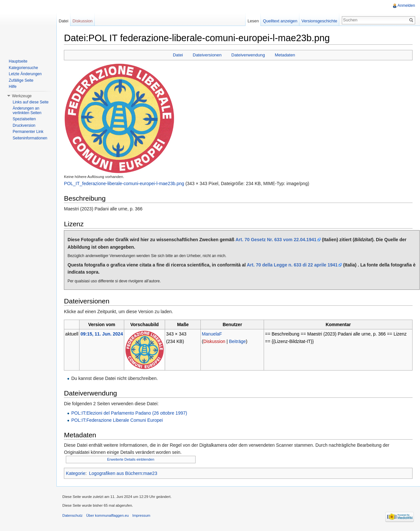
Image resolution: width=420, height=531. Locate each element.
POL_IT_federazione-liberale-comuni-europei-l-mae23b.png (125, 183)
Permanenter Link (28, 132)
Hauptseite (18, 61)
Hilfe (13, 87)
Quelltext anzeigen (280, 21)
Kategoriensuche (23, 68)
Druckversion (24, 125)
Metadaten (285, 55)
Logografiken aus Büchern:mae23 (124, 473)
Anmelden (406, 6)
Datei (178, 55)
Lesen (253, 21)
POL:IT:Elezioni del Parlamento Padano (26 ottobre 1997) (130, 413)
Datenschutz (74, 516)
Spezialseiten (24, 119)
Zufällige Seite (21, 80)
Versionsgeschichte (319, 21)
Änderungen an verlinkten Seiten (27, 111)
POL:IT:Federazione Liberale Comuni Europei (118, 420)
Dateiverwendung (249, 55)
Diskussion (215, 341)
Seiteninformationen (30, 138)
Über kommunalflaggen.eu (108, 516)
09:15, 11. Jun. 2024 (103, 334)
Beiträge (238, 341)
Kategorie (77, 473)
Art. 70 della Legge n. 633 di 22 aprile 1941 (294, 265)
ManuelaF (213, 334)
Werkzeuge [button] (22, 96)
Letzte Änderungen (25, 74)
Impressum (143, 516)
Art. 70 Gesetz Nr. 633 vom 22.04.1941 (277, 240)
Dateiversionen (208, 55)
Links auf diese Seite (31, 102)
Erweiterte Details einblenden (132, 459)
